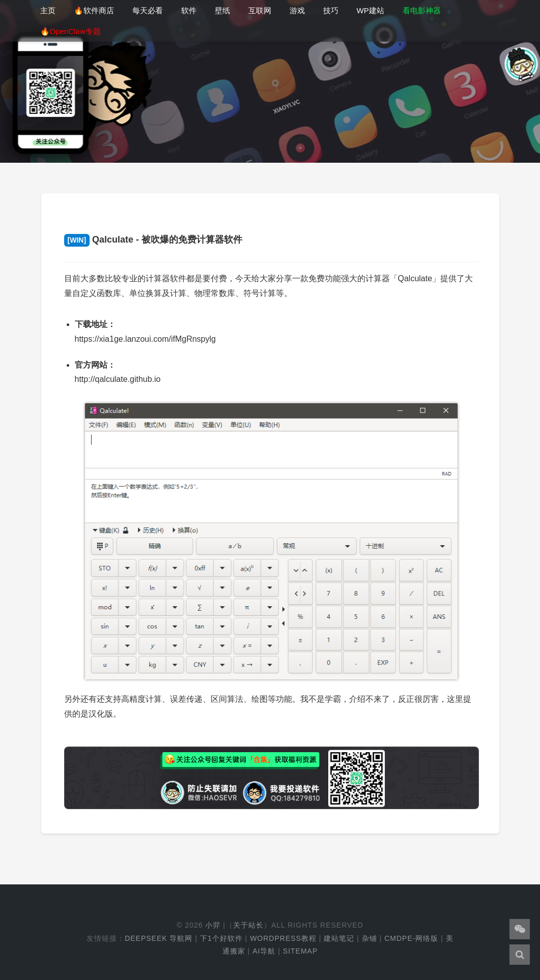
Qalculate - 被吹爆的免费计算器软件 (153, 240)
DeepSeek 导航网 (159, 938)
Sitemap (300, 951)
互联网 (260, 10)
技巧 (331, 10)
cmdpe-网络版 (411, 938)
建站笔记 (339, 938)
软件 (189, 10)
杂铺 (370, 938)
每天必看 (148, 10)
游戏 (297, 10)
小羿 (213, 925)
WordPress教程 (283, 938)
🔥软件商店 (94, 10)
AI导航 (264, 951)
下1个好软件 (221, 938)
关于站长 (248, 925)
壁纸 (222, 10)
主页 (48, 10)
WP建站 (371, 10)
